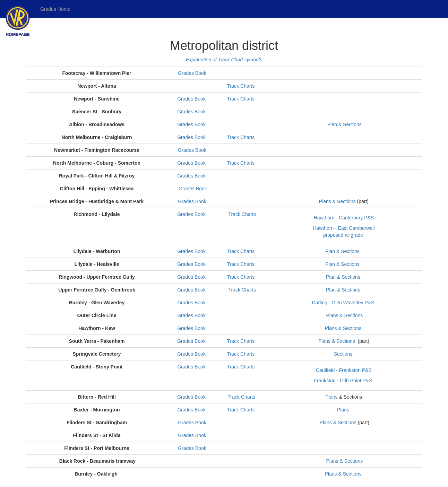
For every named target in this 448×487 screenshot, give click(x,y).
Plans (331, 397)
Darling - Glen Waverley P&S (344, 303)
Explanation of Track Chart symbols (224, 60)
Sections (343, 354)
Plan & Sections (344, 124)
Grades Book (192, 73)
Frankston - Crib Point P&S (344, 381)
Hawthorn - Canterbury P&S (344, 218)
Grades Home (55, 9)
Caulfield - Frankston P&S (344, 370)
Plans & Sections (337, 201)
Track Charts (242, 86)
